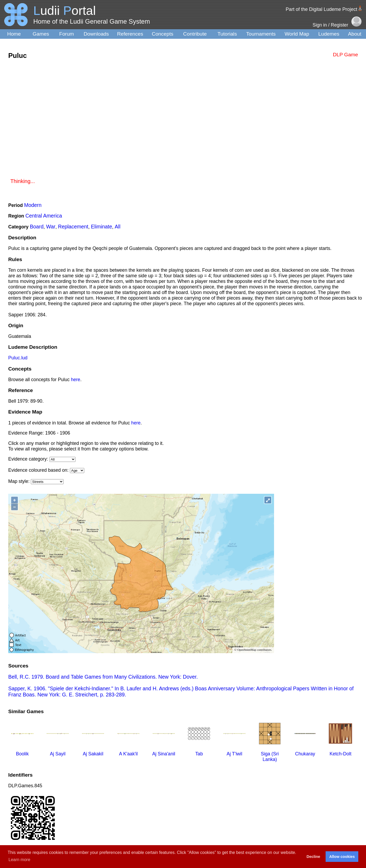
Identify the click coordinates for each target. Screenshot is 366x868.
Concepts (163, 34)
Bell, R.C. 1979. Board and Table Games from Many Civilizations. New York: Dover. (103, 677)
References (130, 34)
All (117, 227)
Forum (67, 34)
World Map (297, 34)
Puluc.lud (18, 358)
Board (37, 227)
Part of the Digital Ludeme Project (321, 9)
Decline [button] (313, 857)
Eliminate (102, 227)
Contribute (195, 34)
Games (41, 34)
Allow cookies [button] (342, 857)
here (76, 380)
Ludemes (329, 34)
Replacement (73, 227)
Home (14, 34)
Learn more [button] (19, 860)
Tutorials (227, 34)
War (51, 227)
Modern (33, 205)
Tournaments (261, 34)
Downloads (96, 34)
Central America (44, 216)
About (355, 34)
